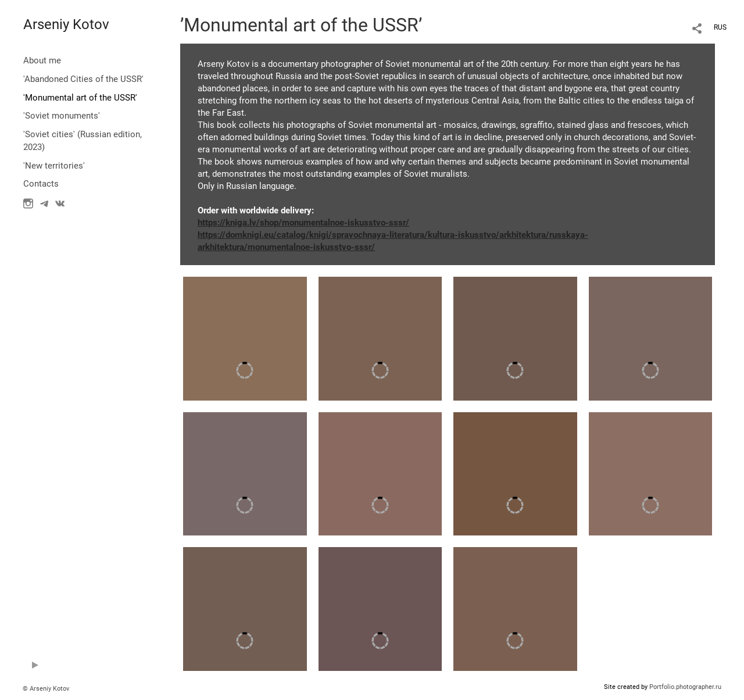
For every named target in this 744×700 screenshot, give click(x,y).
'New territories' (54, 166)
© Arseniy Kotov (46, 689)
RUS (720, 27)
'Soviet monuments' (62, 116)
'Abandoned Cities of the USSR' (83, 79)
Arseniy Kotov (66, 24)
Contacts (41, 184)
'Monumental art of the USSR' (80, 98)
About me (42, 60)
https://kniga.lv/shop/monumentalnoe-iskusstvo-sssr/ (303, 223)
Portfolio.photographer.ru (685, 687)
